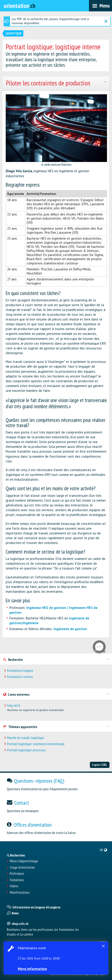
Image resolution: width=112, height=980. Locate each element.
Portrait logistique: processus (26, 750)
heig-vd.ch (14, 705)
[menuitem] (104, 850)
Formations (17, 880)
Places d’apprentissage (24, 861)
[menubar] (100, 6)
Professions (17, 874)
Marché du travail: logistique (26, 738)
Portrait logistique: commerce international (36, 744)
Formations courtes (20, 677)
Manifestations (20, 893)
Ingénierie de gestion (70, 629)
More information (32, 969)
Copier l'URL (100, 765)
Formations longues (20, 671)
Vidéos (14, 886)
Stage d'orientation (22, 867)
